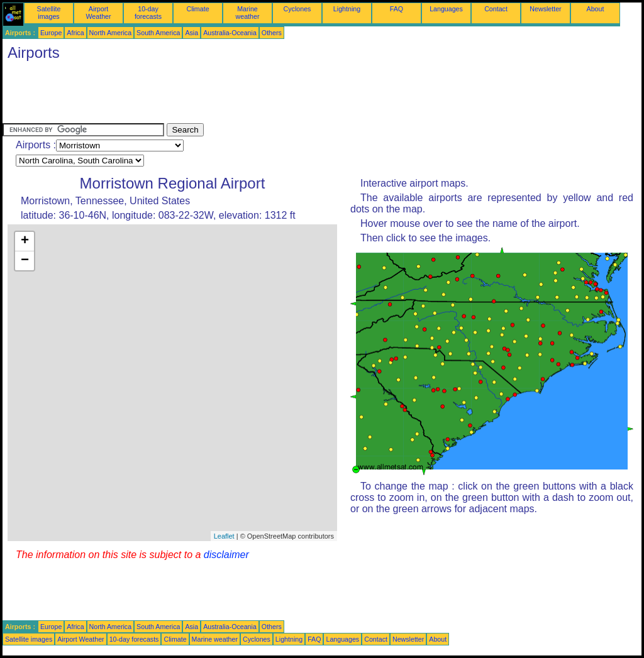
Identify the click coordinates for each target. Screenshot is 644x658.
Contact (496, 9)
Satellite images (49, 13)
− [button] (25, 261)
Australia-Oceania (230, 33)
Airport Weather (98, 13)
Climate (197, 9)
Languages (446, 9)
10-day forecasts (148, 13)
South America (158, 33)
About (596, 9)
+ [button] (25, 241)
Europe (51, 33)
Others (272, 33)
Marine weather (248, 13)
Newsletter (545, 9)
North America (111, 33)
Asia (192, 33)
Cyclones (297, 9)
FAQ (397, 9)
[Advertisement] (231, 95)
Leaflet (224, 536)
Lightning (347, 9)
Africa (75, 33)
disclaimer (226, 555)
